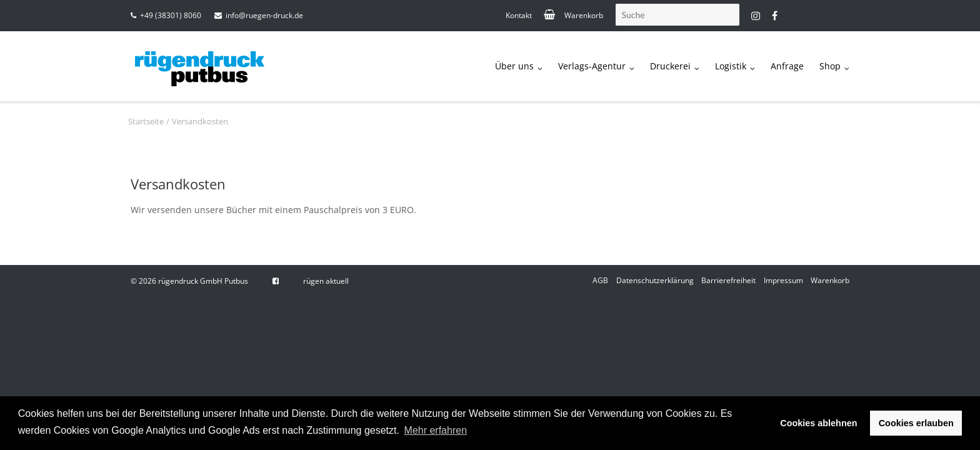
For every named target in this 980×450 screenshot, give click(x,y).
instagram (756, 16)
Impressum (783, 280)
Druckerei (670, 66)
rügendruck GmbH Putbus (203, 281)
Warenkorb (584, 15)
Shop (830, 66)
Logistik (731, 66)
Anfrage (787, 66)
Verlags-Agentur (592, 66)
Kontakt (519, 15)
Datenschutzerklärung (655, 280)
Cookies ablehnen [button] (818, 423)
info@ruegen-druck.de (264, 15)
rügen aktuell (326, 281)
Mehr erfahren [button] (436, 430)
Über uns (514, 66)
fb (775, 16)
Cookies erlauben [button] (916, 423)
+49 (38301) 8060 (171, 15)
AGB (600, 280)
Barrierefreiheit (728, 280)
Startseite (146, 121)
